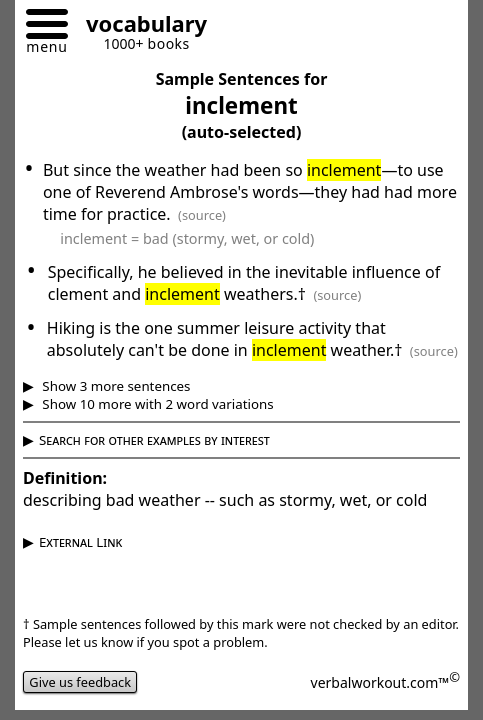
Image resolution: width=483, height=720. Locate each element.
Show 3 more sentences (115, 386)
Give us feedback (80, 682)
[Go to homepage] (139, 26)
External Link (80, 542)
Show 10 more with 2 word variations (156, 404)
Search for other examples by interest (154, 440)
